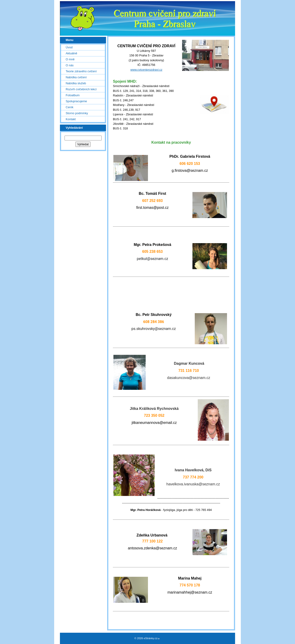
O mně (70, 59)
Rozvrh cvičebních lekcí (81, 89)
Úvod (69, 47)
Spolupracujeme (76, 101)
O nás (70, 65)
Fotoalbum (73, 95)
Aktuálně (71, 53)
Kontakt (71, 119)
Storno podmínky (77, 113)
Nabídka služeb (76, 83)
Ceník (69, 107)
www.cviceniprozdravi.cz (146, 70)
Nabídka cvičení (76, 77)
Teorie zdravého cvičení (81, 71)
